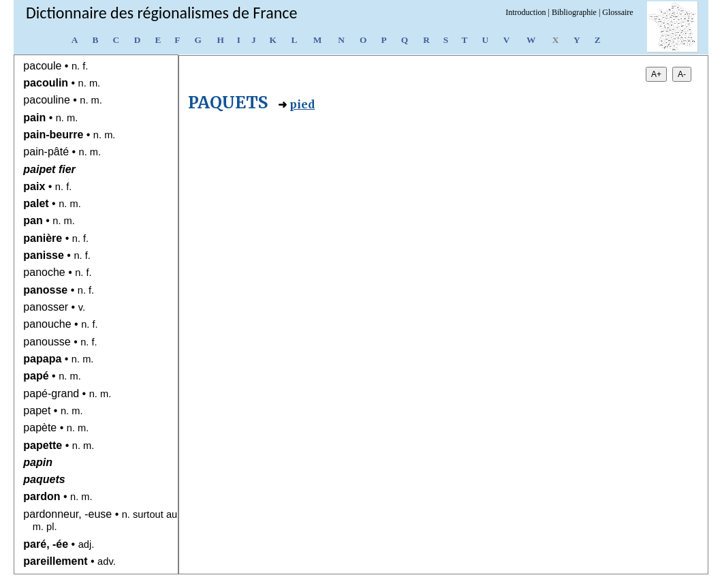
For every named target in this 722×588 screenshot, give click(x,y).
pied (302, 104)
